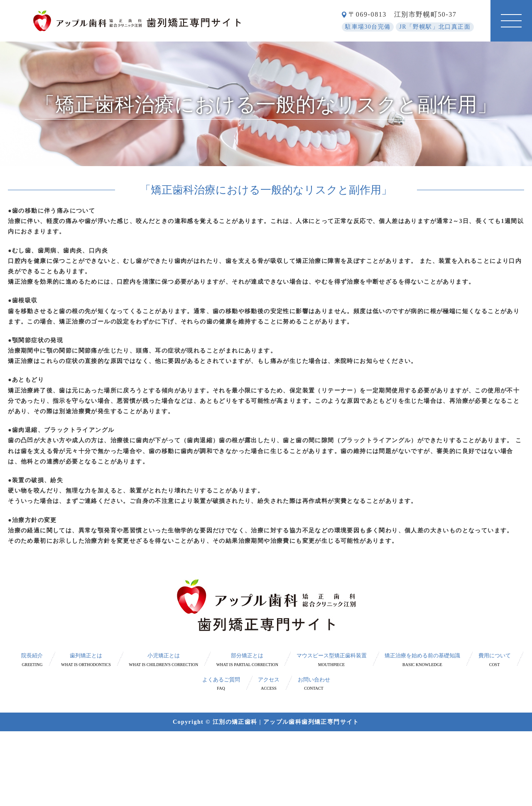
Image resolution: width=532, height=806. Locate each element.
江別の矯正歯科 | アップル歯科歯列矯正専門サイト (286, 722)
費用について (495, 660)
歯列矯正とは (86, 660)
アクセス (269, 684)
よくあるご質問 (221, 684)
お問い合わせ (314, 684)
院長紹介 (32, 660)
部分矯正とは (247, 660)
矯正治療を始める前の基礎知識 (422, 660)
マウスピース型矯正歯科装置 (332, 660)
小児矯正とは (163, 660)
